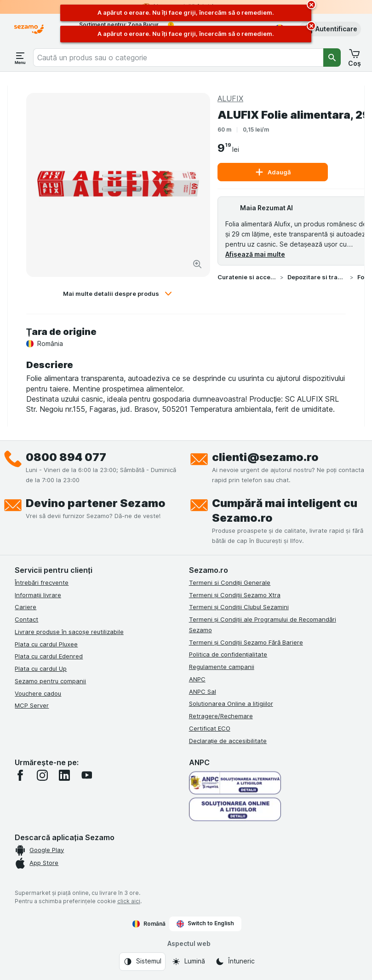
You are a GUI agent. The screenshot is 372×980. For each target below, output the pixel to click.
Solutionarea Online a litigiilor (231, 703)
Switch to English (205, 923)
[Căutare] (332, 58)
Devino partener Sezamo (96, 503)
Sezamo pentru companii (50, 681)
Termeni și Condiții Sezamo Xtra (235, 595)
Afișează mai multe (255, 254)
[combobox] (178, 58)
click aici (129, 901)
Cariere (26, 607)
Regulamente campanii (222, 667)
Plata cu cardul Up (41, 669)
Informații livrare (38, 595)
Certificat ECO (210, 728)
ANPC (197, 679)
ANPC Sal (203, 692)
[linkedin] (64, 775)
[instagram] (42, 775)
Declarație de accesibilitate (228, 741)
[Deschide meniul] (20, 58)
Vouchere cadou (38, 693)
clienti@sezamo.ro (265, 457)
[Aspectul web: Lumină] (188, 962)
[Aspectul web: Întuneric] (235, 962)
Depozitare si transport (317, 277)
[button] (330, 29)
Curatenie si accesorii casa (247, 277)
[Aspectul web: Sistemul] (142, 962)
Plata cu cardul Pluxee (46, 644)
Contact (26, 619)
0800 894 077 (66, 457)
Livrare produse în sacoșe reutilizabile (69, 632)
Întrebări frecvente (42, 582)
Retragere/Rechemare (221, 716)
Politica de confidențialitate (228, 654)
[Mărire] (197, 264)
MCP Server (32, 705)
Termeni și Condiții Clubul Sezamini (239, 607)
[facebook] (20, 775)
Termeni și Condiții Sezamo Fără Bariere (246, 642)
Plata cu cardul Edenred (49, 656)
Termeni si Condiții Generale (230, 582)
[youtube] (86, 775)
